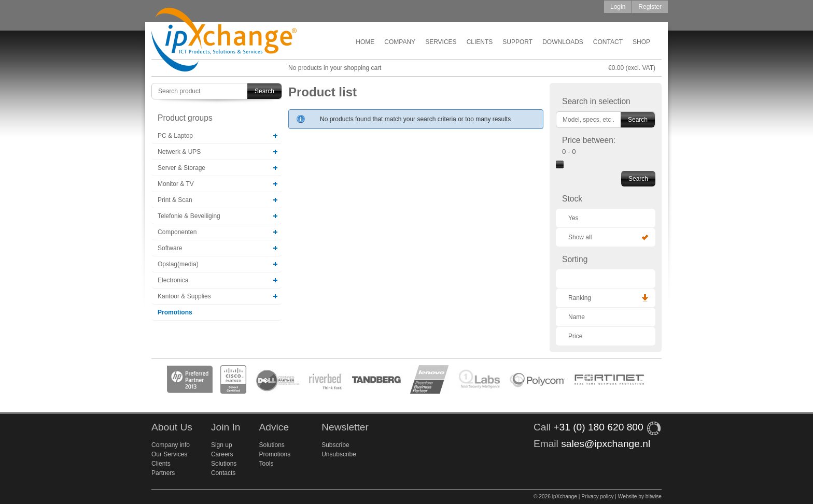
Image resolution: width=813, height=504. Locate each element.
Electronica (173, 280)
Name (577, 317)
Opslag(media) (178, 264)
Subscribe (335, 445)
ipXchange (224, 40)
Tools (266, 464)
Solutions (224, 464)
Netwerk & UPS (179, 152)
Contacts (223, 473)
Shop (641, 42)
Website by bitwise (640, 496)
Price (575, 336)
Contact (608, 42)
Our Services (169, 454)
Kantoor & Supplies (184, 296)
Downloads (563, 42)
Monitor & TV (176, 184)
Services (441, 42)
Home (365, 42)
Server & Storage (181, 168)
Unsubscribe (339, 454)
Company (400, 42)
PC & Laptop (175, 136)
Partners (163, 473)
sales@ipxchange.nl (606, 444)
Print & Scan (175, 200)
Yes (573, 218)
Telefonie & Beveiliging (189, 216)
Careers (222, 454)
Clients (480, 42)
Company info (171, 445)
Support (517, 42)
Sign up (222, 445)
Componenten (177, 232)
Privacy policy (597, 496)
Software (170, 248)
